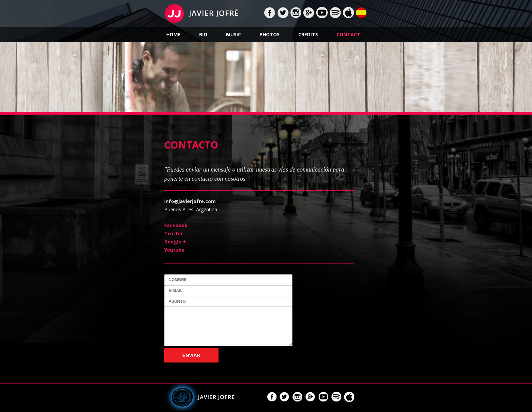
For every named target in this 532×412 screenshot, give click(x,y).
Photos (270, 34)
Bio (203, 34)
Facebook (176, 225)
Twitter (174, 233)
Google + (175, 242)
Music (233, 34)
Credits (308, 34)
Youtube (174, 250)
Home (173, 34)
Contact (348, 34)
